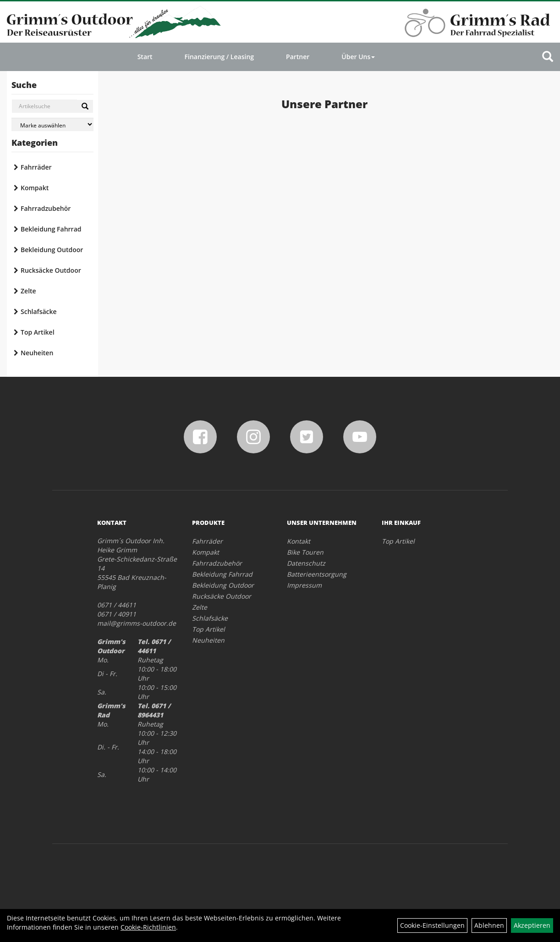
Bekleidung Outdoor (52, 250)
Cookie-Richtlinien (148, 927)
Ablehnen (489, 925)
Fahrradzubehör (46, 208)
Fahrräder (36, 167)
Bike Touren (305, 552)
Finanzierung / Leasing (219, 57)
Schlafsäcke (39, 311)
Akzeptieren (532, 925)
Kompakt (35, 188)
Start (145, 57)
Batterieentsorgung (317, 574)
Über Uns (358, 57)
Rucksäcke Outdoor (51, 270)
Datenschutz (306, 563)
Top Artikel (38, 332)
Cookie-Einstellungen (432, 925)
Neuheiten (37, 353)
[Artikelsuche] (548, 57)
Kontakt (299, 541)
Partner (298, 57)
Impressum (304, 585)
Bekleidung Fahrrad (51, 229)
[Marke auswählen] (52, 124)
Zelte (28, 291)
